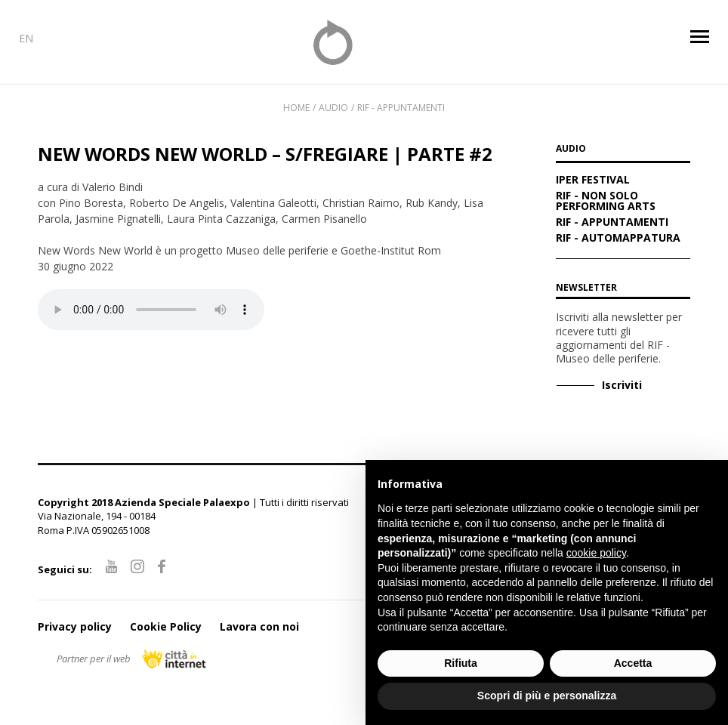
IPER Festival (593, 180)
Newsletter (586, 287)
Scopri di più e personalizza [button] (547, 696)
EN (26, 38)
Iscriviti (622, 385)
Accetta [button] (633, 663)
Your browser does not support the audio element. (151, 310)
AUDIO (571, 150)
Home (296, 108)
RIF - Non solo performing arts (606, 202)
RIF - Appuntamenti (401, 108)
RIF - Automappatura (618, 239)
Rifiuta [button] (461, 663)
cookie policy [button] (596, 553)
